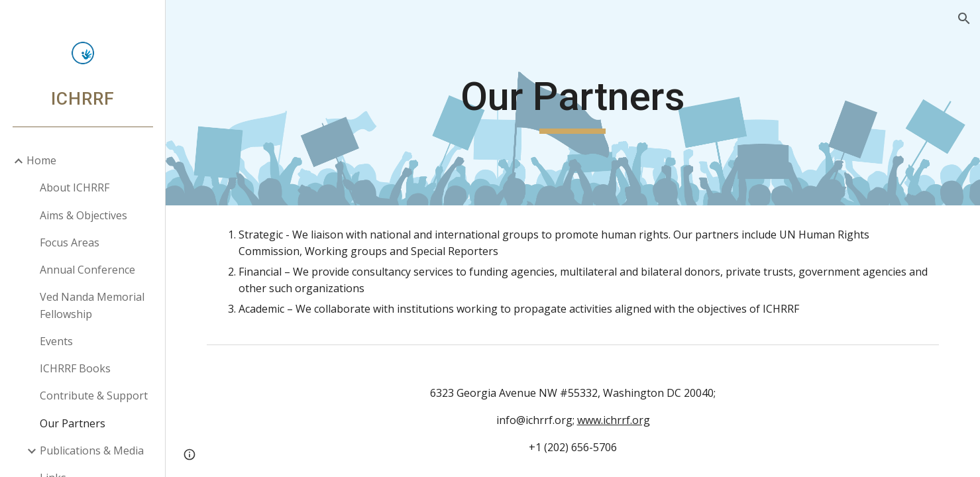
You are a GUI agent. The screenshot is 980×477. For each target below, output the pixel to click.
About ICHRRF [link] (75, 187)
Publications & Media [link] (92, 450)
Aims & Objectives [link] (83, 215)
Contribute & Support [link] (94, 396)
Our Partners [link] (73, 423)
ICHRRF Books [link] (75, 368)
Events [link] (56, 341)
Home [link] (41, 160)
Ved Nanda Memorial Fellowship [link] (92, 305)
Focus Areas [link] (70, 242)
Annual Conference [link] (87, 270)
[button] (964, 19)
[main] (573, 103)
